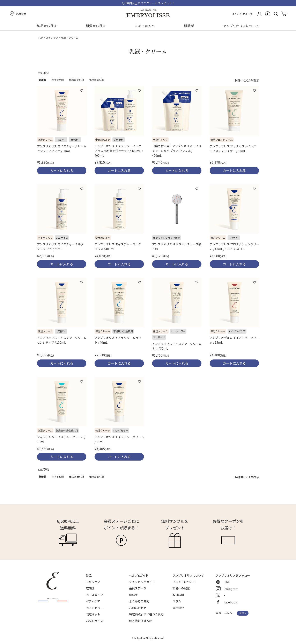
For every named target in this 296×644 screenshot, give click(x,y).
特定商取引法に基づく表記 (146, 614)
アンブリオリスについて (241, 26)
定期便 (90, 588)
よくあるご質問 (139, 601)
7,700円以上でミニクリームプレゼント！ (148, 3)
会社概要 (178, 608)
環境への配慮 (181, 588)
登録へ (243, 613)
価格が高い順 (97, 80)
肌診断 (189, 26)
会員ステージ (138, 588)
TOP (40, 38)
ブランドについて (184, 582)
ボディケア (93, 601)
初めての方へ (145, 26)
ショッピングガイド (142, 582)
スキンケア (52, 38)
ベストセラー (95, 608)
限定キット (93, 614)
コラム (177, 601)
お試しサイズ (95, 621)
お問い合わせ (138, 608)
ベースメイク (94, 595)
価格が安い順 (76, 80)
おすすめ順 (58, 80)
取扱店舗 (178, 595)
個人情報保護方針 (141, 621)
